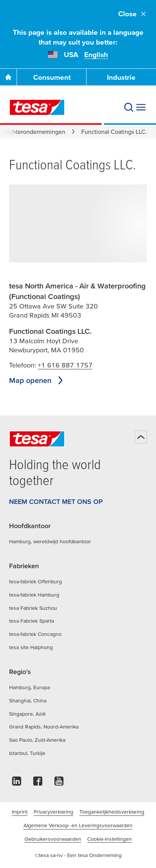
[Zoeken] (129, 107)
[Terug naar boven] (141, 437)
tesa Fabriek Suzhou (33, 608)
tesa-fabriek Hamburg (34, 595)
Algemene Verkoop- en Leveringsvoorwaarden (78, 825)
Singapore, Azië (27, 714)
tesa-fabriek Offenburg (36, 581)
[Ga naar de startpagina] (8, 77)
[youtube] (59, 783)
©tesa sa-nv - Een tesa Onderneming (78, 855)
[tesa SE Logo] (37, 107)
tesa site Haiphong (31, 647)
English (96, 55)
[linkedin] (17, 783)
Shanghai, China (28, 701)
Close (133, 14)
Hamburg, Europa (29, 687)
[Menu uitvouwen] (141, 107)
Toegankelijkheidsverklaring (112, 812)
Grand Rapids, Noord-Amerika (44, 727)
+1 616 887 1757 (65, 365)
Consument (52, 77)
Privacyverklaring (53, 812)
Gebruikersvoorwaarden (53, 839)
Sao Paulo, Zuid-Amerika (37, 740)
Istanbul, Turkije (27, 753)
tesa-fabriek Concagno (35, 634)
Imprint (20, 812)
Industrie (121, 77)
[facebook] (38, 783)
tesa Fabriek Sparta (32, 621)
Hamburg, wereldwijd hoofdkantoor (50, 541)
